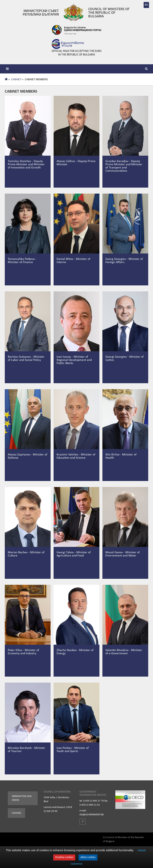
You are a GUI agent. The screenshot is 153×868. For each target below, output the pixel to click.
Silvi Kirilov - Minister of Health (121, 456)
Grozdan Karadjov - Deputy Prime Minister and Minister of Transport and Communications (124, 166)
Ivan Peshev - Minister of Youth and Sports (73, 750)
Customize (76, 864)
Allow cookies (88, 857)
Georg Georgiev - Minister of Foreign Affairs (124, 261)
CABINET (16, 79)
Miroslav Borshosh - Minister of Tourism (26, 750)
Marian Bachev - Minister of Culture (26, 554)
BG (146, 5)
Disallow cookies (64, 857)
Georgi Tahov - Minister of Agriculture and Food (74, 554)
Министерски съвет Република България (41, 13)
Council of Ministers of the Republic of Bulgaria (109, 13)
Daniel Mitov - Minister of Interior (73, 261)
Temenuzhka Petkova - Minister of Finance (22, 261)
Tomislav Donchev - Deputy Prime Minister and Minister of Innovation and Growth (26, 164)
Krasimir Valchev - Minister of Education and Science (76, 456)
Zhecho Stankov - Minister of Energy (75, 652)
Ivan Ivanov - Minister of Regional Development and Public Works (74, 360)
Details (142, 851)
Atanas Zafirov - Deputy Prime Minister (76, 163)
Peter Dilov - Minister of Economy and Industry (23, 652)
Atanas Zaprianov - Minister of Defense (27, 456)
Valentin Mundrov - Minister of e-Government (124, 652)
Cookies (16, 813)
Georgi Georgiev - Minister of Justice (125, 358)
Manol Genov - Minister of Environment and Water (123, 554)
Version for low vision (22, 798)
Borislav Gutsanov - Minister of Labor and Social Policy (26, 358)
